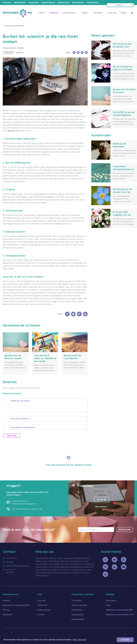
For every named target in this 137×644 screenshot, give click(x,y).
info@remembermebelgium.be (18, 566)
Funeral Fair (34, 2)
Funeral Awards (48, 2)
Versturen (12, 436)
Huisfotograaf (44, 610)
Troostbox (98, 13)
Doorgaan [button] (125, 640)
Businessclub (64, 2)
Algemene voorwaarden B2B (119, 610)
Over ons (112, 13)
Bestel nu (101, 500)
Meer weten (101, 507)
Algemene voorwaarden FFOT (120, 615)
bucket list (14, 131)
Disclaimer (8, 615)
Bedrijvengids (78, 619)
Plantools (7, 2)
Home (42, 13)
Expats (85, 13)
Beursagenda (78, 2)
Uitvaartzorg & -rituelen (13, 48)
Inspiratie (54, 13)
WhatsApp (10, 562)
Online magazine (79, 605)
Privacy (6, 610)
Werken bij (42, 605)
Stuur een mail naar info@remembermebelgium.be (25, 502)
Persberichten (93, 2)
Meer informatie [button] (79, 640)
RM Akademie (20, 2)
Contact (7, 600)
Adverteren (111, 600)
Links (108, 605)
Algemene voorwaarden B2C (16, 605)
